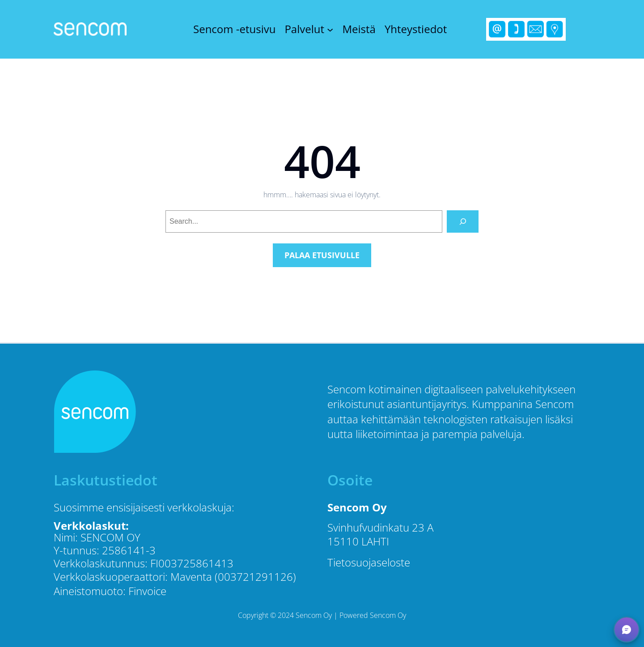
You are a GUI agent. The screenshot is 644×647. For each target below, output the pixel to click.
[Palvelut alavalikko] (330, 29)
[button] (627, 630)
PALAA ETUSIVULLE (322, 255)
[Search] (463, 221)
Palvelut (304, 29)
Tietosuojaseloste (369, 562)
